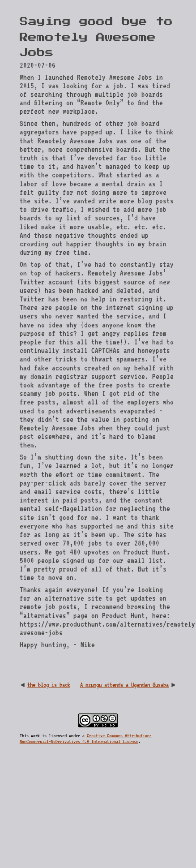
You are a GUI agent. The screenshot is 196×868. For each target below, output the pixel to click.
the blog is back (49, 685)
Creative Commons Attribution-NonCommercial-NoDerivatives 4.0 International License (86, 739)
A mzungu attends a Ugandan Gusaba (124, 685)
